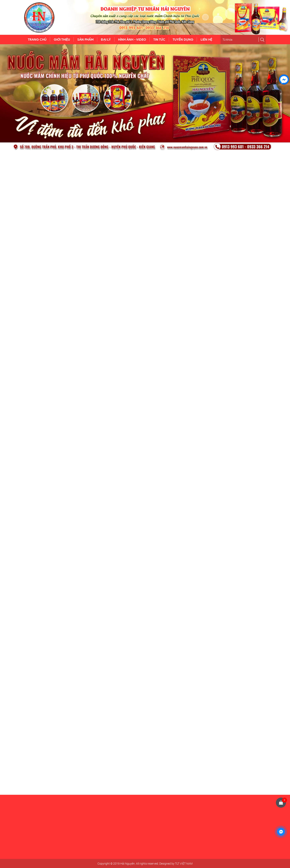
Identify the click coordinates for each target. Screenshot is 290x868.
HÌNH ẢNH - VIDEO (132, 40)
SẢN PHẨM (85, 40)
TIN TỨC (159, 40)
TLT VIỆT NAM (184, 863)
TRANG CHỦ (37, 40)
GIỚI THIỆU (62, 40)
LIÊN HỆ (206, 40)
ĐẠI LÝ (106, 40)
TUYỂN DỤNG (183, 40)
